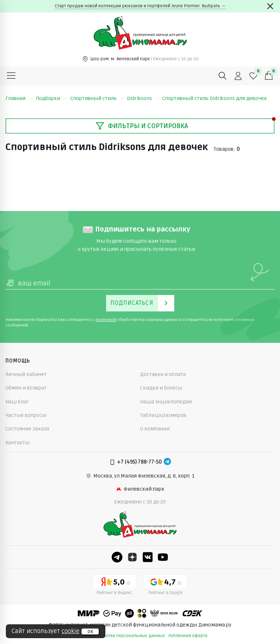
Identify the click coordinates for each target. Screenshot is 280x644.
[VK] (148, 557)
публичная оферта (188, 636)
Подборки (52, 98)
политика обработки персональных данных (119, 636)
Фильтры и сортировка (142, 126)
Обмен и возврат (26, 388)
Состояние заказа (27, 429)
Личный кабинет (26, 374)
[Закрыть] (270, 6)
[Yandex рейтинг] (114, 586)
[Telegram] (167, 462)
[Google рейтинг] (166, 586)
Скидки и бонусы (161, 388)
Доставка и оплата (163, 374)
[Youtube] (163, 557)
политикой (106, 320)
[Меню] (11, 76)
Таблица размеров (163, 415)
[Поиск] (223, 76)
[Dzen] (132, 557)
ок (90, 632)
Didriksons (143, 98)
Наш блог (17, 402)
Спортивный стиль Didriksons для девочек (215, 98)
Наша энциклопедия (166, 402)
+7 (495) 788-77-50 (139, 462)
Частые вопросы (26, 415)
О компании (155, 429)
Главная (19, 98)
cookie (71, 631)
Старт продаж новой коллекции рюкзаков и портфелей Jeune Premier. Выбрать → (140, 6)
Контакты (17, 443)
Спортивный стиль (97, 98)
